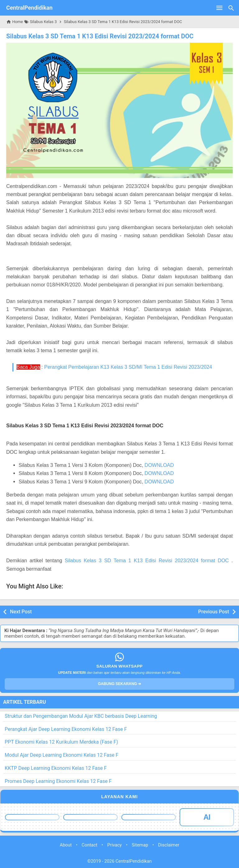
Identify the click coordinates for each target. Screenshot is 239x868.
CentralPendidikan (29, 8)
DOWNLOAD (159, 465)
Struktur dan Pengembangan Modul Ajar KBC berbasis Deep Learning (81, 716)
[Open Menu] (219, 8)
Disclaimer (169, 845)
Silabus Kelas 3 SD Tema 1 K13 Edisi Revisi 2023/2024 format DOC (100, 36)
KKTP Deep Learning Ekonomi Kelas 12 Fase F (56, 768)
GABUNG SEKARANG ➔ (120, 684)
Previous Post (214, 612)
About (66, 845)
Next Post (21, 612)
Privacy (115, 845)
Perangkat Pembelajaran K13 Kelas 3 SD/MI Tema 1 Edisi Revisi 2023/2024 (128, 367)
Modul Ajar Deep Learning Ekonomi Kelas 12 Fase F (61, 755)
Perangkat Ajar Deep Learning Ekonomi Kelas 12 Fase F (66, 729)
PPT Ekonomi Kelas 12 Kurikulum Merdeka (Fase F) (61, 742)
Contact (89, 845)
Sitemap (140, 845)
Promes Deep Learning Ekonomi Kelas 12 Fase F (58, 781)
